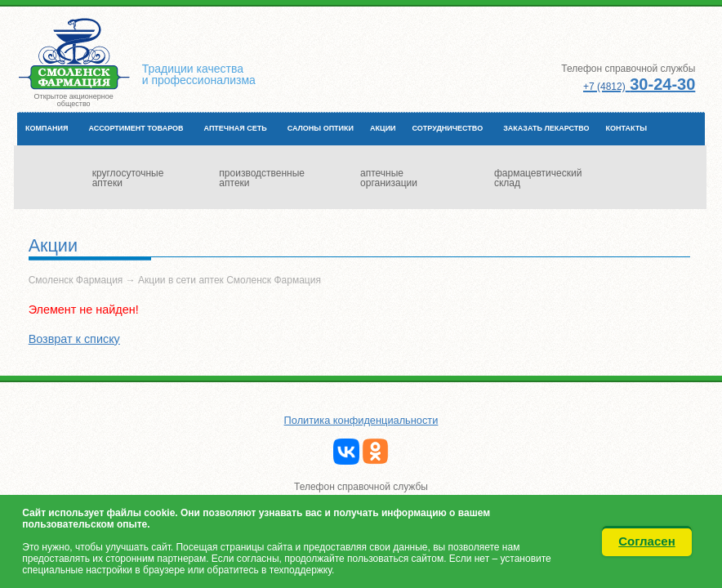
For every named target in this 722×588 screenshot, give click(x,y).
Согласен (647, 541)
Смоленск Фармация (76, 280)
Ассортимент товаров (136, 128)
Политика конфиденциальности (361, 420)
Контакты (626, 128)
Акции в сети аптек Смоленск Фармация (230, 280)
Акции (383, 128)
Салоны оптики (321, 128)
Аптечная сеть (236, 128)
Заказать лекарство (546, 128)
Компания (47, 128)
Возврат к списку (74, 339)
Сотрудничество (448, 128)
